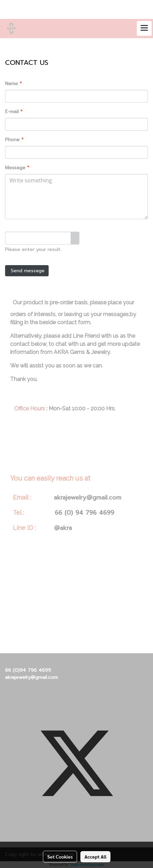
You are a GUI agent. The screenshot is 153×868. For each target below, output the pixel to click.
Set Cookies (60, 857)
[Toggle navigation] (144, 28)
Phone (14, 140)
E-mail (14, 112)
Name (14, 84)
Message (17, 168)
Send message (27, 271)
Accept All (95, 857)
